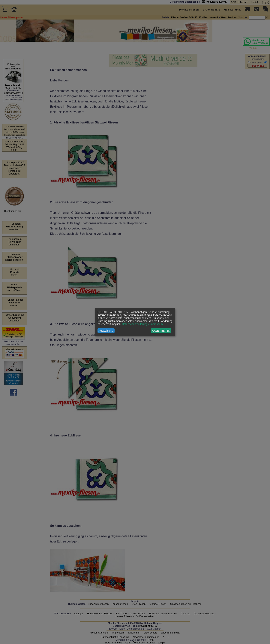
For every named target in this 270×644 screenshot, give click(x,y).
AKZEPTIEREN (161, 331)
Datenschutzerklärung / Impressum (142, 324)
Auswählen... (106, 331)
